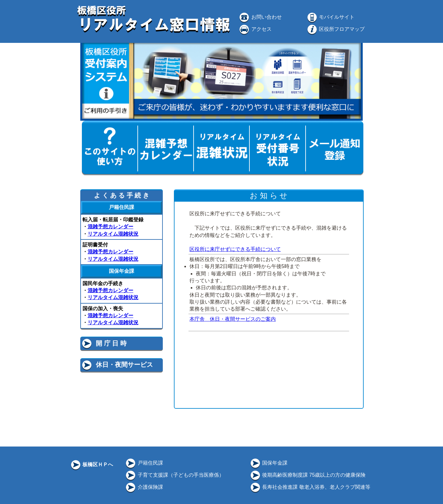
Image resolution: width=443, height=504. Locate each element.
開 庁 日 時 (104, 343)
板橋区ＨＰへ (91, 464)
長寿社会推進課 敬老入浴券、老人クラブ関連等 (310, 487)
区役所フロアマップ (335, 29)
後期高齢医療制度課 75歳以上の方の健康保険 (308, 475)
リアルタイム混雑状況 (113, 234)
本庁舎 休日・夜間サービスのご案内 (233, 319)
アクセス (255, 29)
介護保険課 (144, 487)
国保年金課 (268, 463)
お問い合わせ (260, 17)
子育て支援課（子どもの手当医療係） (174, 475)
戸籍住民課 (144, 463)
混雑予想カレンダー (110, 227)
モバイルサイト (330, 17)
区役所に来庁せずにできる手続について (235, 249)
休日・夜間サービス (117, 365)
